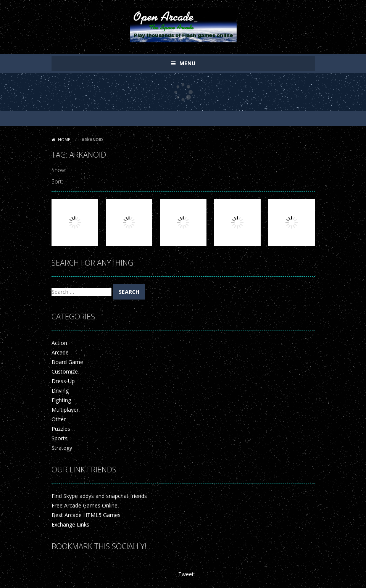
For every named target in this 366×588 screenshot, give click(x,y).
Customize (65, 371)
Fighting (61, 400)
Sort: (57, 181)
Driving (60, 391)
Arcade (60, 352)
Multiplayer (65, 410)
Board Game (67, 362)
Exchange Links (70, 524)
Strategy (62, 448)
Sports (60, 438)
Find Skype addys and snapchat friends (99, 496)
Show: (59, 170)
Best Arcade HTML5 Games (86, 515)
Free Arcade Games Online (85, 505)
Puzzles (61, 429)
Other (59, 419)
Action (59, 343)
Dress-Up (63, 381)
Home (64, 140)
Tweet (186, 574)
